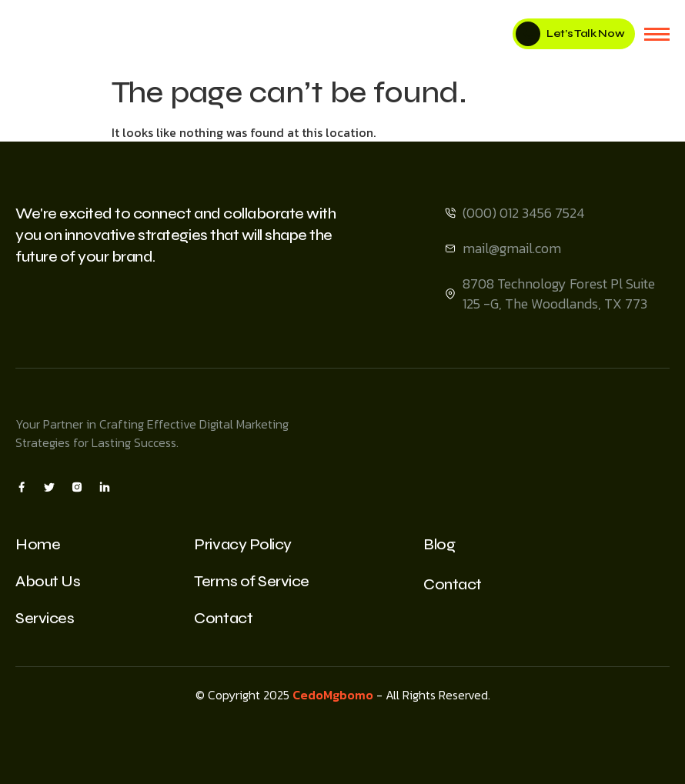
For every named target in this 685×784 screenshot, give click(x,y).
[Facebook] (22, 486)
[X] (49, 486)
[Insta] (77, 486)
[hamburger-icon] (657, 34)
